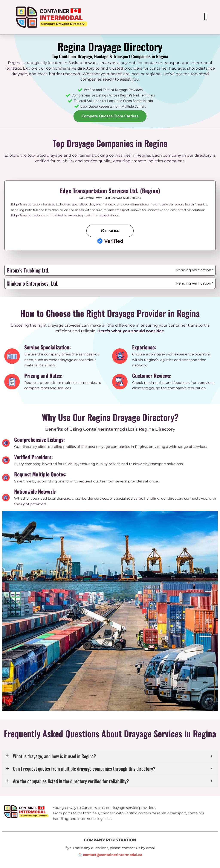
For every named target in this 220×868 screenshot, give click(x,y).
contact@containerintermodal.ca (113, 854)
